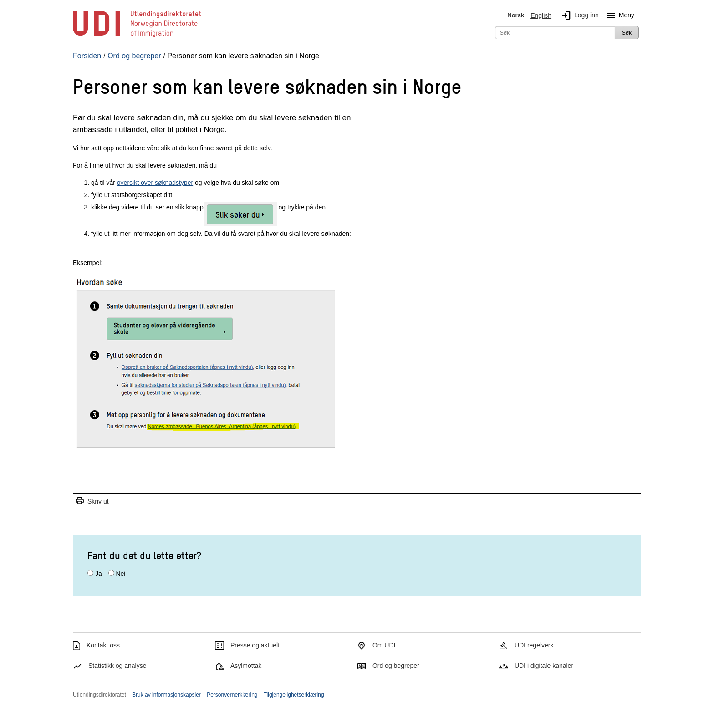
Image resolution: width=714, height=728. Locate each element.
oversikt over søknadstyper (155, 183)
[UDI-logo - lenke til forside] (137, 36)
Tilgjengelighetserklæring (294, 695)
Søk (627, 33)
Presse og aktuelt (255, 645)
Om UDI (384, 645)
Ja (99, 574)
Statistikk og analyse (117, 666)
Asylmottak (246, 666)
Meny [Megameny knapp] (618, 15)
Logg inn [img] (578, 15)
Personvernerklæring (232, 695)
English (541, 15)
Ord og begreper (396, 666)
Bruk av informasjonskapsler (166, 695)
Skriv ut (92, 501)
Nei (120, 574)
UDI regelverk (534, 645)
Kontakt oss (103, 645)
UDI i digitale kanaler (544, 666)
